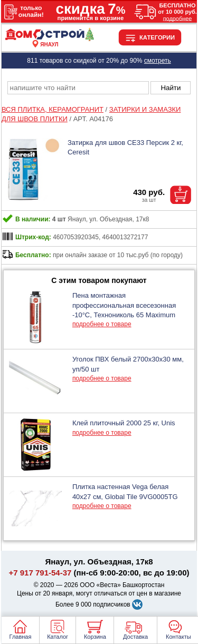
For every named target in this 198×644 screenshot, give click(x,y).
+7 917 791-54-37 (40, 573)
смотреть (158, 61)
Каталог (58, 637)
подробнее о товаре (102, 324)
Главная (21, 637)
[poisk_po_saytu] (78, 88)
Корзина (95, 637)
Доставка (135, 637)
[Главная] (49, 38)
